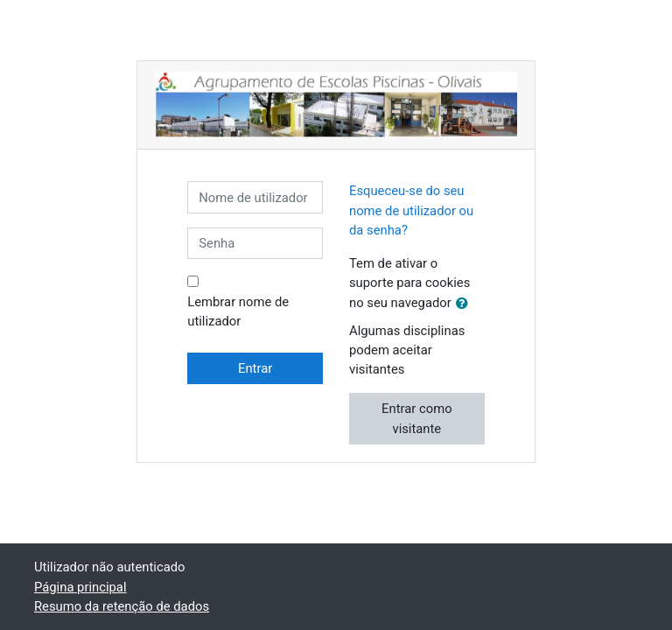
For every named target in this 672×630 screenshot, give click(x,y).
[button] (465, 304)
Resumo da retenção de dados (122, 606)
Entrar (255, 368)
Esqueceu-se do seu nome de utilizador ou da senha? (411, 210)
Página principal (80, 587)
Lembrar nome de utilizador (238, 311)
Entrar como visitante (416, 418)
